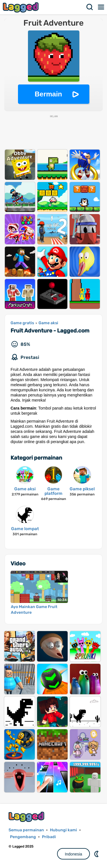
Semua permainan (26, 830)
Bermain (48, 94)
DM (97, 854)
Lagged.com (27, 817)
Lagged (21, 7)
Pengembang (23, 837)
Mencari (90, 7)
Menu (101, 7)
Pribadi (49, 837)
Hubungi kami (63, 830)
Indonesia (73, 854)
